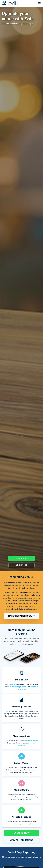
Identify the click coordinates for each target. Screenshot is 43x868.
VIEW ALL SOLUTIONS (22, 840)
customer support (32, 741)
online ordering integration (19, 687)
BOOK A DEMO (21, 558)
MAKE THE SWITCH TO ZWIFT (21, 616)
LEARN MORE (21, 565)
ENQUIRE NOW (22, 833)
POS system (13, 684)
